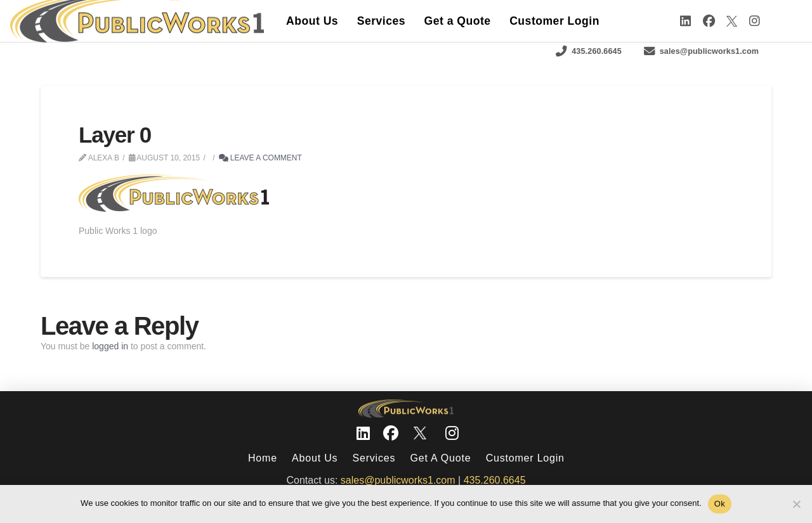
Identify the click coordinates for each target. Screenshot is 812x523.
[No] (796, 504)
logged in (110, 346)
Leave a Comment (260, 158)
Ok (720, 504)
